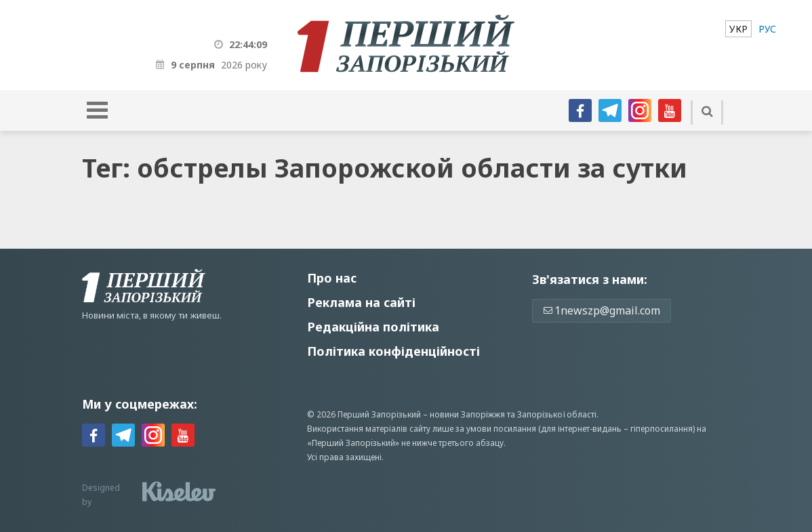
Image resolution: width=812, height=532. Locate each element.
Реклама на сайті (361, 302)
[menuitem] (738, 29)
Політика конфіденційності (393, 351)
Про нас (332, 278)
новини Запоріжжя (467, 414)
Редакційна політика (373, 327)
